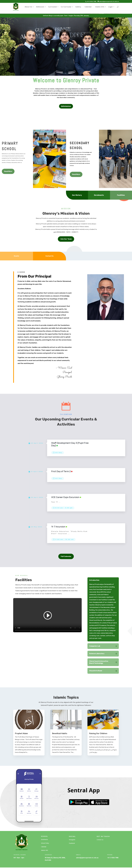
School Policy (45, 843)
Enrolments (45, 839)
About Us (28, 7)
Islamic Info (100, 7)
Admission (40, 7)
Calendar (88, 7)
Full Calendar (66, 556)
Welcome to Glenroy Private (66, 80)
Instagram (72, 840)
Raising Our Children (98, 733)
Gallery (78, 7)
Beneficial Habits (60, 733)
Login (111, 7)
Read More (8, 171)
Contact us (100, 840)
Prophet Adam (21, 733)
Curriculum (53, 7)
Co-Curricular (66, 7)
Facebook (72, 843)
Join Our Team (66, 239)
